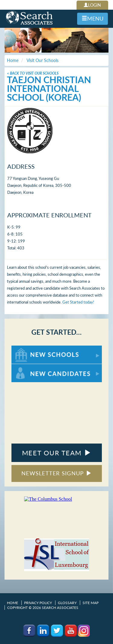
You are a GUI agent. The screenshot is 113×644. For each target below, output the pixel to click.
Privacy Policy (38, 603)
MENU (93, 18)
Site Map (91, 603)
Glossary (67, 603)
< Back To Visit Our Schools (33, 73)
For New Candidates (30, 367)
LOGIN (92, 5)
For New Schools (27, 348)
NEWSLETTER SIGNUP (56, 473)
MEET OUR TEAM (56, 453)
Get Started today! (78, 302)
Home (13, 603)
